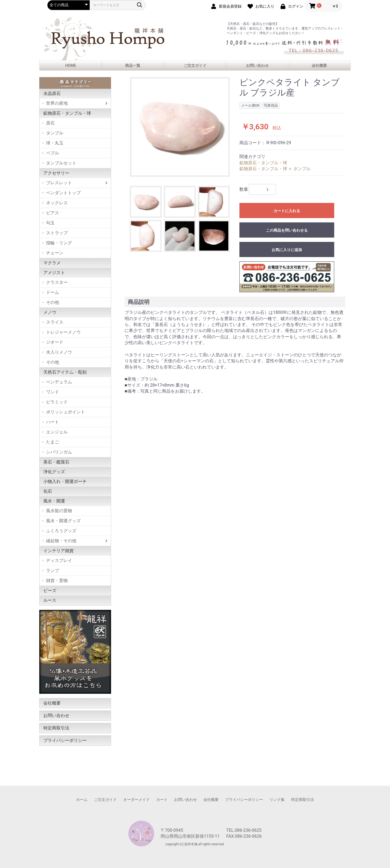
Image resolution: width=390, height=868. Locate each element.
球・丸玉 (55, 143)
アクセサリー (56, 173)
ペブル (53, 153)
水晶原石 (52, 93)
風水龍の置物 (59, 511)
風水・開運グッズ (63, 521)
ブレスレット (59, 183)
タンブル (55, 133)
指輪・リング (59, 243)
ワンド (53, 392)
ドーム (53, 292)
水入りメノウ (59, 352)
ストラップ (57, 233)
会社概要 (319, 65)
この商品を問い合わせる (287, 230)
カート (162, 800)
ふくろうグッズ (61, 531)
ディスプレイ (59, 560)
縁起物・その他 (61, 541)
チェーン (55, 253)
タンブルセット (61, 163)
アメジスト (54, 273)
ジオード (55, 342)
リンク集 (277, 800)
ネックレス (57, 203)
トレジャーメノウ (63, 332)
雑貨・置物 (57, 581)
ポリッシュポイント (66, 412)
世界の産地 (57, 103)
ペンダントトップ (63, 193)
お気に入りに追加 (287, 250)
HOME (71, 65)
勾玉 (50, 223)
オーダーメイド (136, 800)
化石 (48, 491)
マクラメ (52, 263)
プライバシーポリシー (65, 740)
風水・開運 (54, 501)
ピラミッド (57, 402)
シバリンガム (59, 452)
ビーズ (50, 591)
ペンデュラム (59, 382)
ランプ (53, 571)
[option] (180, 127)
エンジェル (57, 432)
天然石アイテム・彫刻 (65, 372)
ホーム (82, 800)
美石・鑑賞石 (56, 462)
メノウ (50, 312)
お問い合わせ (257, 65)
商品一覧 (133, 65)
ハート (53, 422)
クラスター (57, 282)
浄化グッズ (54, 472)
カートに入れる (287, 211)
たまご (53, 442)
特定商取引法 (56, 728)
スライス (55, 322)
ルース (50, 600)
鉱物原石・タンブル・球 (67, 113)
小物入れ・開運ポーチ (65, 481)
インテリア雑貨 (58, 551)
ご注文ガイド (195, 65)
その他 (53, 302)
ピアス (53, 213)
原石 (50, 123)
